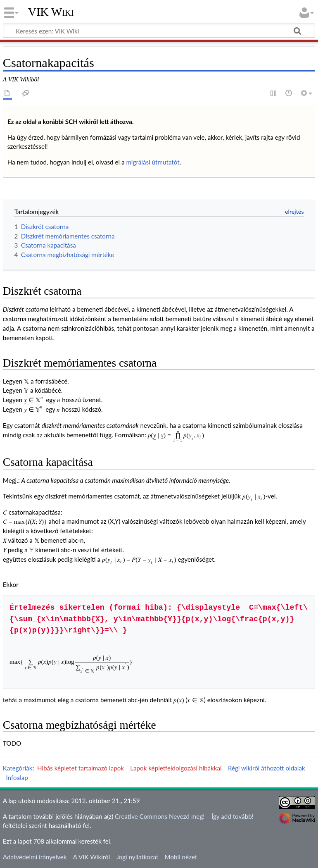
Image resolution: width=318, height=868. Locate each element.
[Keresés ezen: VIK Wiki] (159, 31)
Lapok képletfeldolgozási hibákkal (176, 768)
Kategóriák (18, 768)
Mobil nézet (181, 857)
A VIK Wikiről (91, 857)
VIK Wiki (51, 12)
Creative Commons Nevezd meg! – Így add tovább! (184, 816)
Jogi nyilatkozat (137, 857)
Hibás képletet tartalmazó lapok (81, 768)
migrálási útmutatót (153, 162)
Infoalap (17, 777)
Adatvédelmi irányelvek (35, 857)
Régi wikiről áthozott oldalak (267, 768)
